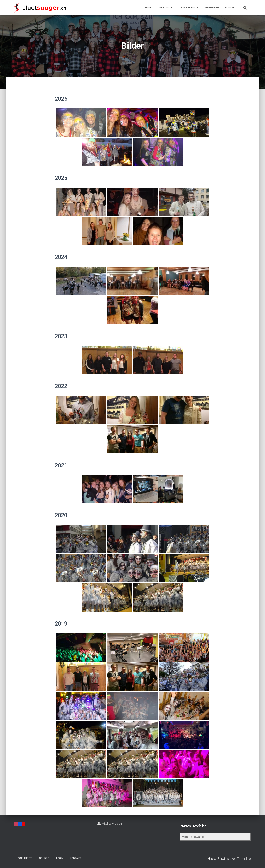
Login (60, 858)
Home (148, 8)
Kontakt (231, 8)
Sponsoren (212, 8)
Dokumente (25, 858)
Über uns (165, 8)
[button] (171, 8)
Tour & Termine (188, 8)
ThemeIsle (244, 859)
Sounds (44, 858)
